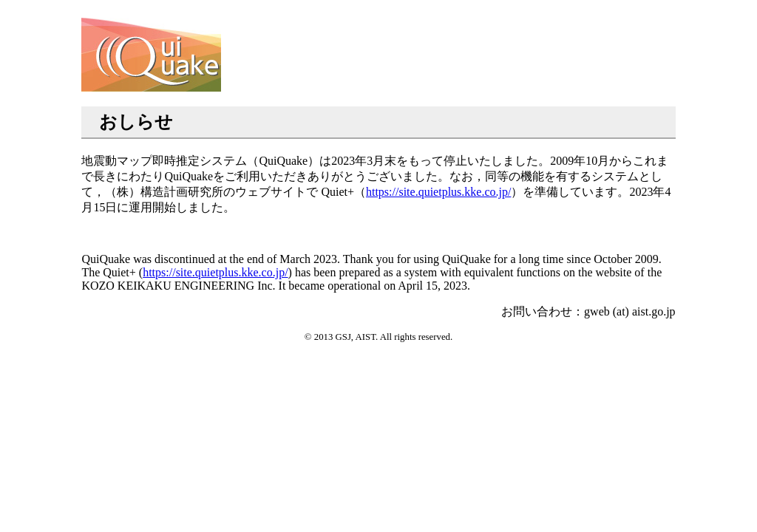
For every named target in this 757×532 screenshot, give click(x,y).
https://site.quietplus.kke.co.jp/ (438, 192)
